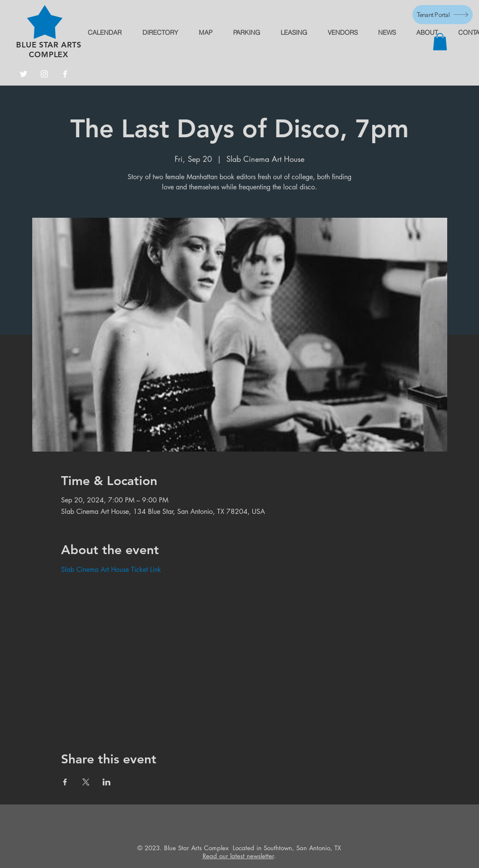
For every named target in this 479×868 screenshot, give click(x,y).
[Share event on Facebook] (65, 782)
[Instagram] (44, 74)
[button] (440, 42)
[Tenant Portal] (443, 15)
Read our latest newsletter (238, 856)
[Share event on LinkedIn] (107, 782)
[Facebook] (65, 74)
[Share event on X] (86, 782)
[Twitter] (24, 74)
